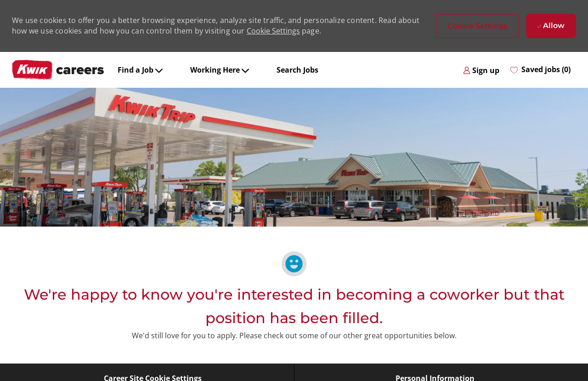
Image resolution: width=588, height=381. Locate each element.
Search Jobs (297, 70)
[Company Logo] (58, 70)
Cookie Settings (273, 31)
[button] (477, 26)
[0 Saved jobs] (540, 70)
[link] (481, 70)
